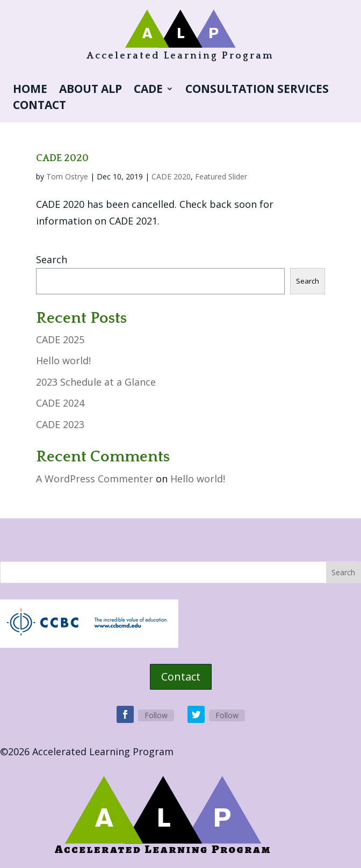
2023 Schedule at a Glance (96, 382)
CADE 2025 (60, 339)
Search (52, 259)
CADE (148, 91)
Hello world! (63, 360)
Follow (156, 715)
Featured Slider (221, 176)
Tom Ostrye (67, 176)
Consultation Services (257, 91)
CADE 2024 (60, 403)
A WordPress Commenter (95, 479)
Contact (39, 107)
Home (30, 91)
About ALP (91, 91)
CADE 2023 (60, 424)
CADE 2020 (62, 158)
